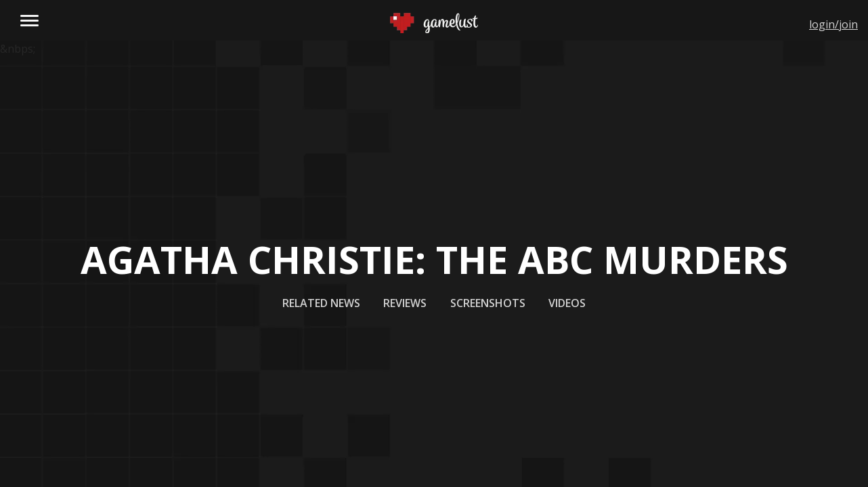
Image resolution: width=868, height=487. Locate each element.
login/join (833, 24)
